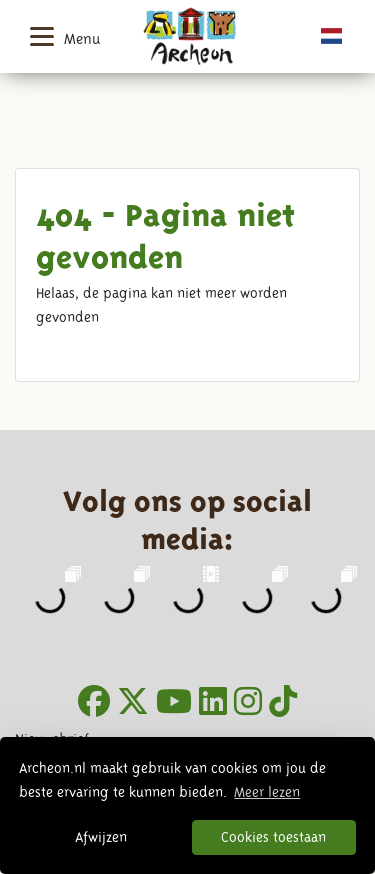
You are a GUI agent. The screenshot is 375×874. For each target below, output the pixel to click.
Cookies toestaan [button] (273, 837)
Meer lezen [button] (267, 792)
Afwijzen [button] (101, 837)
